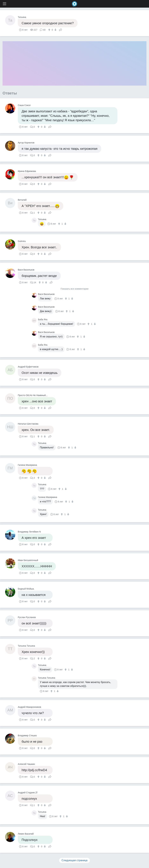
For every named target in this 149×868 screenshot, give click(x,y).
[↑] (50, 30)
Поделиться (61, 29)
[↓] (55, 30)
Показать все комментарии (74, 289)
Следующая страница (75, 860)
